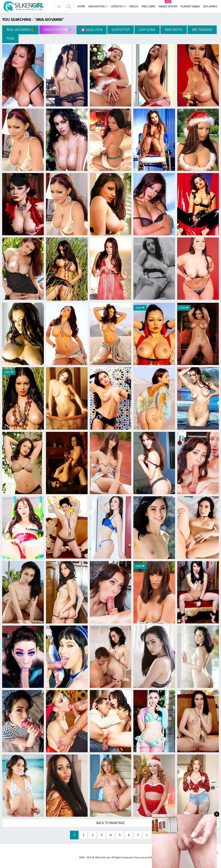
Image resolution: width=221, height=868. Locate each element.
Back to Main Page (110, 823)
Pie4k (10, 39)
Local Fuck (92, 30)
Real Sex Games (20, 30)
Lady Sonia (147, 30)
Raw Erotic (174, 30)
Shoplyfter (121, 30)
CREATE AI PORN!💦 (58, 30)
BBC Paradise (202, 30)
